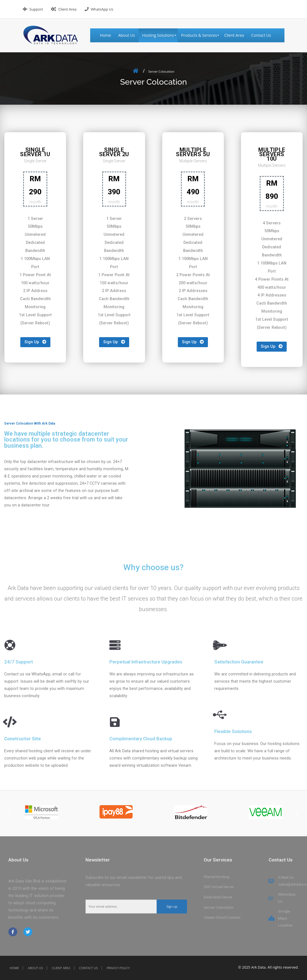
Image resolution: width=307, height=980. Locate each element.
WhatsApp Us (102, 9)
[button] (10, 813)
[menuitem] (107, 35)
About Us (35, 968)
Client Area (67, 9)
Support (36, 9)
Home (14, 968)
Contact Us (88, 968)
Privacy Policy (118, 968)
